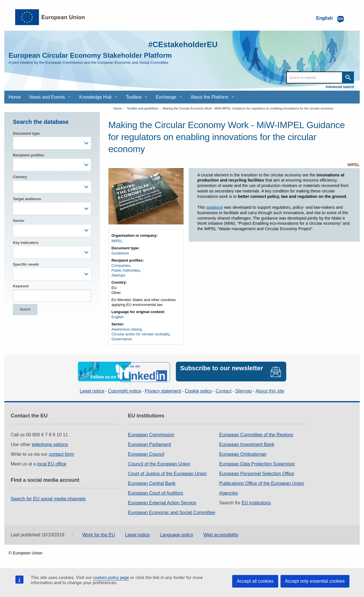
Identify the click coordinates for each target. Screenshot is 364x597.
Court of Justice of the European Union (167, 472)
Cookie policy (198, 390)
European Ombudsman (243, 453)
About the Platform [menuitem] (210, 97)
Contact (223, 390)
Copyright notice (125, 390)
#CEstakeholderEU (179, 44)
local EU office (52, 463)
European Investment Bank (247, 443)
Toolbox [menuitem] (134, 97)
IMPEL (354, 165)
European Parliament (149, 443)
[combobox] (52, 143)
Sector (19, 221)
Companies (121, 265)
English (118, 317)
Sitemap (243, 390)
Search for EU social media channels (48, 498)
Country (20, 177)
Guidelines (120, 253)
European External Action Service (162, 502)
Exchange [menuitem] (166, 97)
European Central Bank (152, 482)
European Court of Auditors (155, 492)
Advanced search (340, 87)
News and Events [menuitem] (47, 97)
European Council (146, 453)
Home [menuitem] (15, 97)
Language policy (177, 534)
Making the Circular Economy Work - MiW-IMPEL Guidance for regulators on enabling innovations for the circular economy (248, 108)
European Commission (151, 434)
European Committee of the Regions (256, 434)
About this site (270, 390)
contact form (61, 453)
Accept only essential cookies (315, 581)
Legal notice (92, 390)
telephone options (50, 443)
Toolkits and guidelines (143, 108)
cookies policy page (111, 578)
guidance (214, 207)
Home (118, 108)
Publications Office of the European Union (262, 482)
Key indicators (26, 243)
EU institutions (256, 502)
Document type (26, 133)
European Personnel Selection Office (257, 472)
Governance (122, 339)
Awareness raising (127, 329)
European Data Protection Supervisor (257, 463)
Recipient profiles (28, 155)
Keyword (21, 286)
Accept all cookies (255, 581)
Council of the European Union (159, 463)
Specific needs (26, 264)
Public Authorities (126, 270)
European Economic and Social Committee (171, 511)
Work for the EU (99, 534)
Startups (118, 275)
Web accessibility (221, 534)
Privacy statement (163, 390)
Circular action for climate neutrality (141, 334)
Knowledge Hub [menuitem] (95, 97)
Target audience (27, 199)
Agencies (229, 492)
